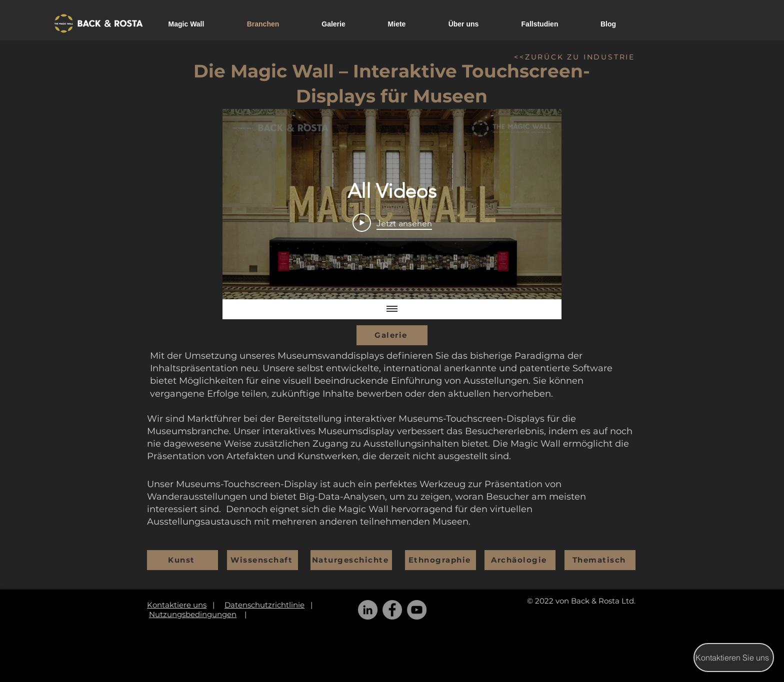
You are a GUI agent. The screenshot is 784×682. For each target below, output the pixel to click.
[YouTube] (417, 610)
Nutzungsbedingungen (193, 614)
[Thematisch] (600, 560)
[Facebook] (392, 610)
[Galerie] (392, 335)
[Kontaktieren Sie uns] (734, 658)
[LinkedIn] (368, 610)
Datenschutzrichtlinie (264, 605)
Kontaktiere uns (177, 605)
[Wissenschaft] (262, 560)
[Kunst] (182, 560)
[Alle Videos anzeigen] (392, 309)
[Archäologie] (520, 560)
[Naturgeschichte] (351, 560)
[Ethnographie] (440, 560)
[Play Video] (392, 222)
